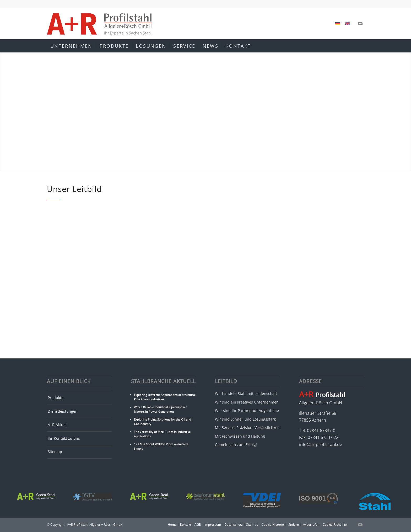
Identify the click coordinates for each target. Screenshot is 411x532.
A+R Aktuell (58, 425)
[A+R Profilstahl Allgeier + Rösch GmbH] (99, 24)
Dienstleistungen (63, 411)
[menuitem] (71, 46)
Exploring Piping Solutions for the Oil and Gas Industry (163, 422)
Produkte (56, 398)
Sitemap (55, 452)
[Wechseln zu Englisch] (348, 24)
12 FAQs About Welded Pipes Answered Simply (161, 446)
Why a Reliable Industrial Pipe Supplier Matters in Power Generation (160, 409)
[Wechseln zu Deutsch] (338, 24)
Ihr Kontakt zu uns (64, 438)
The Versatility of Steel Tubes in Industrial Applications (162, 434)
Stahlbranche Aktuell (163, 381)
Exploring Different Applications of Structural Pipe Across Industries (165, 397)
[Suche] (361, 46)
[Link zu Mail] (360, 24)
